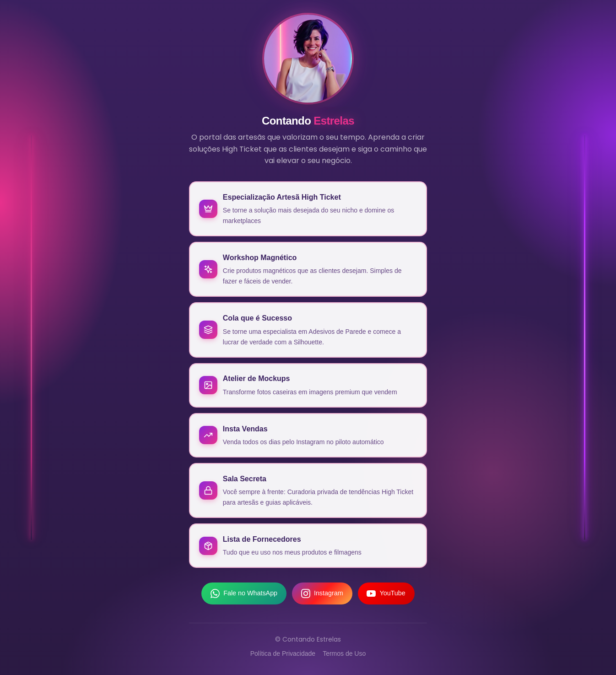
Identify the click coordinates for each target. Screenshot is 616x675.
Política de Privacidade (283, 655)
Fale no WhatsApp (244, 595)
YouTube (386, 595)
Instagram (322, 595)
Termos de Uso (344, 655)
